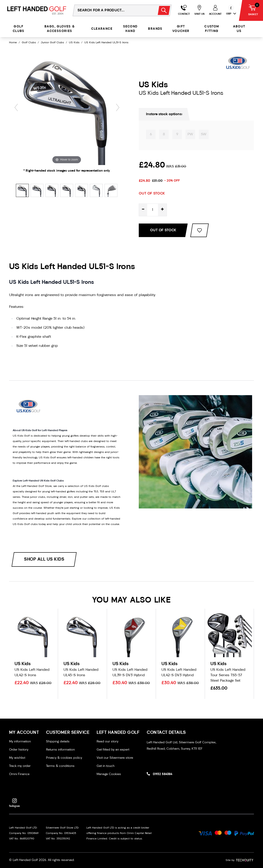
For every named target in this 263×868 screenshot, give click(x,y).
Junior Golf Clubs (52, 43)
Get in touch (106, 766)
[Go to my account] (184, 10)
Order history (19, 750)
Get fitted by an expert (113, 750)
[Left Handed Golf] (37, 10)
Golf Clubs (19, 29)
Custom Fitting (212, 29)
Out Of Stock (163, 230)
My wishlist (17, 758)
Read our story (107, 742)
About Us (239, 29)
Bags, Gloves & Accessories (60, 29)
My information (20, 742)
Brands (155, 29)
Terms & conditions (60, 766)
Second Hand (130, 29)
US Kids (74, 43)
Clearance (102, 29)
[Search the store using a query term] (112, 10)
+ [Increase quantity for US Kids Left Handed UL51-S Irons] (162, 210)
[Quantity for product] (153, 210)
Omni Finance (19, 774)
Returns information (60, 750)
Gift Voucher (181, 29)
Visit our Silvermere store (115, 758)
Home (13, 43)
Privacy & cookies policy (64, 758)
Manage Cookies (109, 774)
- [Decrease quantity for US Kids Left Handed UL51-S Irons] (143, 210)
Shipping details (58, 742)
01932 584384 (162, 774)
